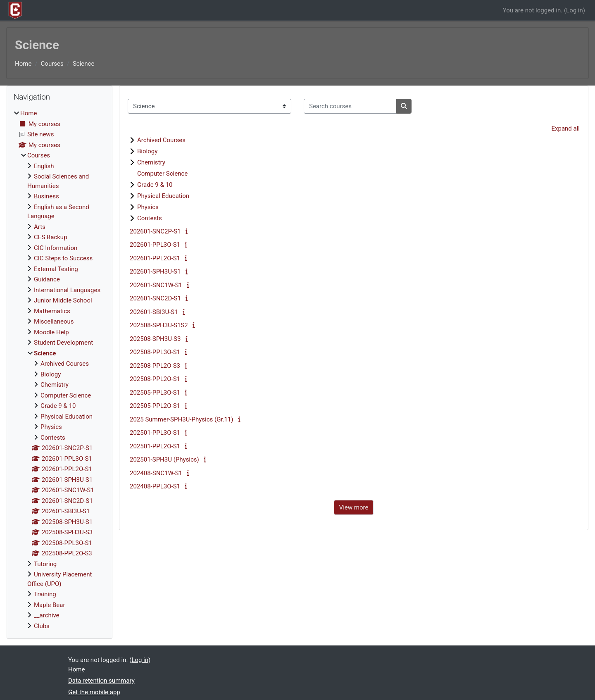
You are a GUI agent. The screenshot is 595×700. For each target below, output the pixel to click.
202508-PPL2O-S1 (155, 379)
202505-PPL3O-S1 (155, 393)
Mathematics (52, 311)
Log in (575, 10)
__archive (47, 615)
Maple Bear (50, 605)
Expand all (566, 129)
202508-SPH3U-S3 (155, 339)
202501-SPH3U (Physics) (164, 460)
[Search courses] (350, 106)
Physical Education (163, 196)
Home (23, 64)
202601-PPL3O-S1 (155, 245)
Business (46, 196)
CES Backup (51, 237)
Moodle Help (51, 332)
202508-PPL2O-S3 (155, 366)
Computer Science (162, 174)
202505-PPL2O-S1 (155, 406)
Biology (147, 151)
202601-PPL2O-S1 (155, 258)
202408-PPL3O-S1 (155, 486)
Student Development (63, 343)
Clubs (42, 626)
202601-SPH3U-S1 (155, 271)
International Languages (67, 290)
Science (83, 64)
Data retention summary (101, 681)
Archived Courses (161, 140)
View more (354, 507)
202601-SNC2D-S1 (155, 298)
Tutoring (45, 564)
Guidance (47, 279)
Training (45, 594)
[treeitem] (59, 370)
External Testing (56, 269)
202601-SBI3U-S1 (154, 312)
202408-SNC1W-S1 (156, 473)
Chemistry (151, 162)
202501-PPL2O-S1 (155, 446)
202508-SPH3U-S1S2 (159, 325)
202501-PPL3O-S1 (155, 433)
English (44, 166)
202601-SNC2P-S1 (155, 231)
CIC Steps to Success (63, 258)
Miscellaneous (54, 321)
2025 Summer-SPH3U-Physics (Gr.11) (182, 419)
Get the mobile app (94, 692)
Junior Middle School (63, 300)
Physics (148, 207)
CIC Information (56, 248)
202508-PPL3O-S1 (155, 352)
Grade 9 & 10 (155, 185)
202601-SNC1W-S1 (156, 285)
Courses (52, 64)
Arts (40, 227)
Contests (150, 218)
